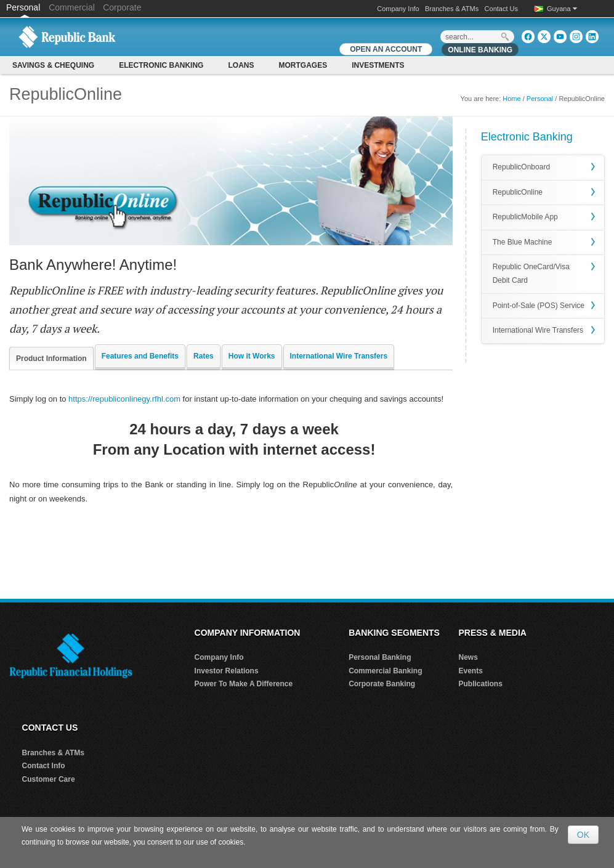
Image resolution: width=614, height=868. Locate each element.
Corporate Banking (382, 684)
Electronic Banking (161, 65)
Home (511, 99)
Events (470, 671)
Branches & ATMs (452, 9)
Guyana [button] (562, 9)
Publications (480, 684)
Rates (204, 356)
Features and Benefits (140, 356)
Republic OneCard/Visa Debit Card (531, 274)
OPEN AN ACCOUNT (386, 49)
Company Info (398, 9)
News (468, 657)
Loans (241, 65)
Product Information (51, 359)
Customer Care (49, 779)
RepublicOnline (518, 192)
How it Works (252, 356)
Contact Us (501, 9)
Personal (24, 7)
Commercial (72, 7)
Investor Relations (227, 671)
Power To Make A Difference (244, 684)
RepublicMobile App (525, 217)
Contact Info (44, 766)
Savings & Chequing (53, 65)
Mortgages (303, 65)
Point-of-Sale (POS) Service (539, 306)
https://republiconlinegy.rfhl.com (124, 399)
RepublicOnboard (521, 167)
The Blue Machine (523, 242)
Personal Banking (380, 657)
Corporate (122, 7)
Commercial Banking (385, 671)
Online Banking (480, 50)
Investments (378, 65)
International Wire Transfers (339, 356)
